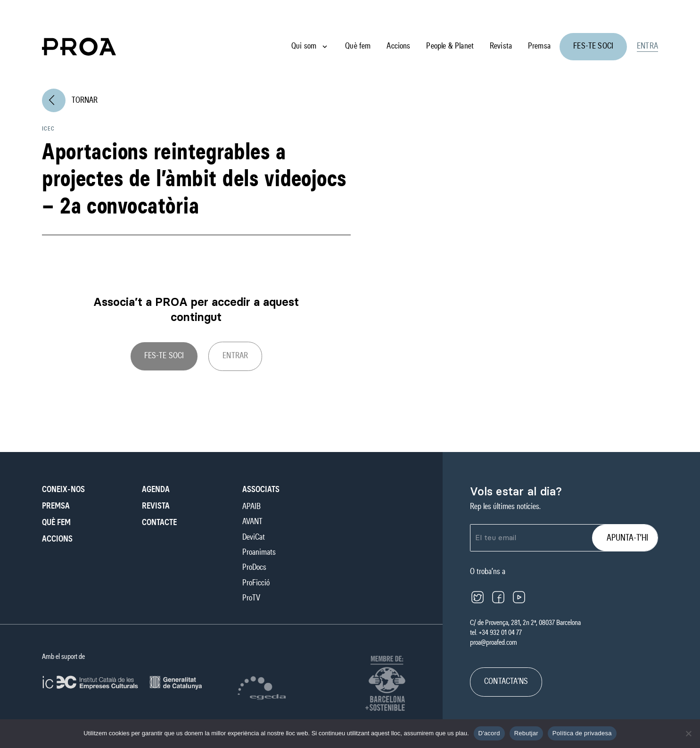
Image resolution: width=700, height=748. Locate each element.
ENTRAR (235, 356)
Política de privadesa (582, 733)
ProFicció (256, 583)
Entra (647, 46)
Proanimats (259, 552)
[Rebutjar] (688, 733)
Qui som (304, 46)
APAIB (251, 507)
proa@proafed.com (494, 642)
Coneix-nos (63, 490)
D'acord (489, 733)
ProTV (251, 598)
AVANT (252, 522)
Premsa (539, 46)
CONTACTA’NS (506, 682)
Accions (398, 46)
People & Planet (450, 46)
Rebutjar (526, 733)
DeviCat (254, 537)
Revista (501, 46)
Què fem (358, 46)
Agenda (156, 490)
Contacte (159, 523)
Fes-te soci (593, 46)
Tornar (70, 100)
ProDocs (254, 567)
